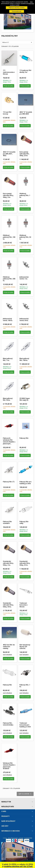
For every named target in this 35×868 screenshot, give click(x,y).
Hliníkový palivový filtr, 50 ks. (25, 237)
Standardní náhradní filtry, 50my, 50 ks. (8, 605)
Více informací (31, 3)
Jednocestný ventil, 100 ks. (8, 320)
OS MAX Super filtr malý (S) (25, 399)
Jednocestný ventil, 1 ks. (24, 278)
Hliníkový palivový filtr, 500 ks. (9, 279)
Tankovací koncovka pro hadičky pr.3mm (25, 725)
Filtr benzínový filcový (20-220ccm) (25, 647)
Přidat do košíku (9, 86)
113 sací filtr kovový (7, 113)
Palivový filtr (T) (9, 482)
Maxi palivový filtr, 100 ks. (24, 359)
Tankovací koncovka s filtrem (24, 605)
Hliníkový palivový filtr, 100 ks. (9, 237)
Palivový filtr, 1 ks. (25, 686)
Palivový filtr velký (24, 522)
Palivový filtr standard (7, 522)
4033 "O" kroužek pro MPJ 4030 (26, 113)
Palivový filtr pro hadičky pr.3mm (25, 483)
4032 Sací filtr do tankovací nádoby (9, 647)
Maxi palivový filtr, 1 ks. (8, 359)
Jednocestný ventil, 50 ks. (24, 320)
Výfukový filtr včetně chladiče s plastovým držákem (9, 766)
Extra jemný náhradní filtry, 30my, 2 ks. (8, 195)
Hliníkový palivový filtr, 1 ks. (25, 195)
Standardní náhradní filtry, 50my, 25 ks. (25, 563)
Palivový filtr (24, 438)
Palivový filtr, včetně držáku (8, 724)
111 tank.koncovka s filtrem (9, 72)
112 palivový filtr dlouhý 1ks (25, 71)
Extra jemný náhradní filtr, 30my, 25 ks (24, 154)
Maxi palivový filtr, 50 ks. (8, 399)
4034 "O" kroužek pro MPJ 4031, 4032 (9, 154)
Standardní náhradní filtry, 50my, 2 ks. (8, 563)
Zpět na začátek (25, 794)
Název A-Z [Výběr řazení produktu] (17, 42)
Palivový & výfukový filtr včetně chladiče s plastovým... (9, 441)
